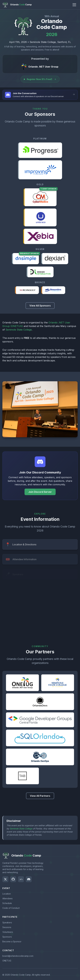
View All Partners (40, 796)
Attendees (7, 898)
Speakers (7, 922)
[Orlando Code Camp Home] (17, 5)
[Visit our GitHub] (13, 879)
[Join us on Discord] (29, 879)
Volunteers (8, 932)
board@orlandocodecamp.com (18, 956)
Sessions (7, 927)
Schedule (7, 903)
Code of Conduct (11, 908)
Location (7, 894)
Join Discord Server (40, 492)
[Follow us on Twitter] (5, 879)
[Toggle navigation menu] (74, 5)
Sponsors (7, 937)
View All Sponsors (40, 306)
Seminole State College (19, 330)
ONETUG (7, 961)
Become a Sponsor (12, 941)
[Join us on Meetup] (21, 879)
